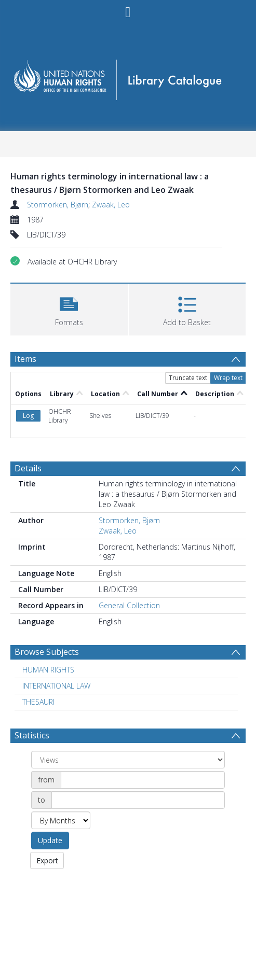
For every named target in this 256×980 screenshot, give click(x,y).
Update (50, 840)
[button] (69, 308)
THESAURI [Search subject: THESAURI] (38, 702)
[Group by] (128, 760)
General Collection (129, 605)
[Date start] (143, 780)
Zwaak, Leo (111, 205)
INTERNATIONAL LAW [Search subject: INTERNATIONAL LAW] (56, 686)
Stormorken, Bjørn (58, 205)
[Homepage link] (128, 76)
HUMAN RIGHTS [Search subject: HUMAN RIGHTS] (48, 670)
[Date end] (138, 800)
